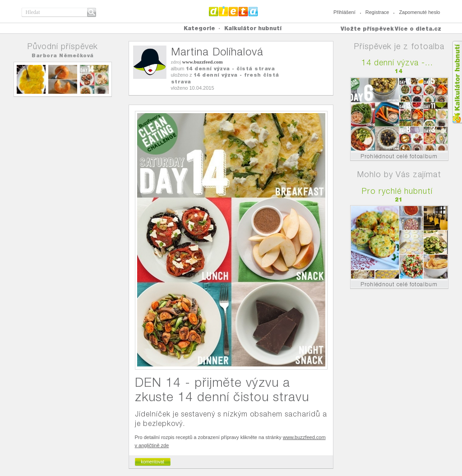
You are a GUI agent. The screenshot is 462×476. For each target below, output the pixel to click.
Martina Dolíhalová (217, 52)
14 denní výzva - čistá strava (231, 69)
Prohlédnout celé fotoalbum (399, 156)
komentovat (152, 462)
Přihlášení (344, 12)
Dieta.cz (233, 11)
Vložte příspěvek (367, 29)
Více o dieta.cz (418, 29)
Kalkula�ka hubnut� (457, 82)
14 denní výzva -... (397, 62)
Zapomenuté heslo (419, 12)
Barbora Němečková (63, 55)
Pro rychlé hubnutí (397, 191)
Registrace (377, 12)
